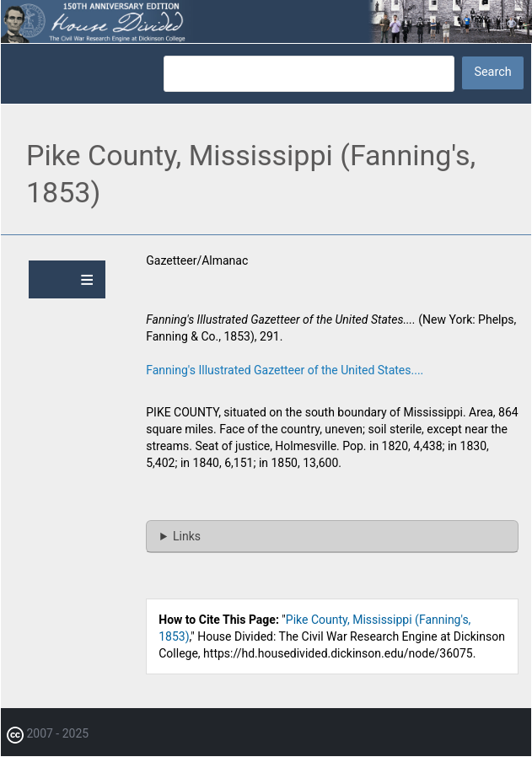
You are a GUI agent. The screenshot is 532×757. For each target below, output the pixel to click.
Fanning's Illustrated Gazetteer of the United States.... (285, 370)
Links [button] (187, 536)
